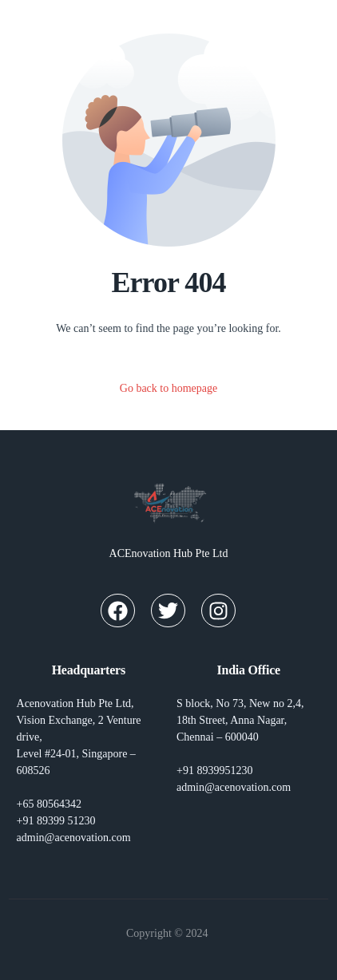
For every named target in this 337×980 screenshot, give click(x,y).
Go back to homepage (168, 388)
